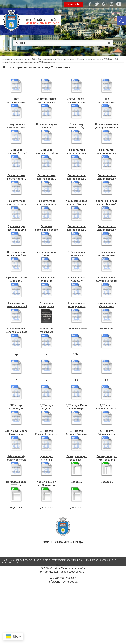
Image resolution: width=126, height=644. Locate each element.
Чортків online (73, 4)
